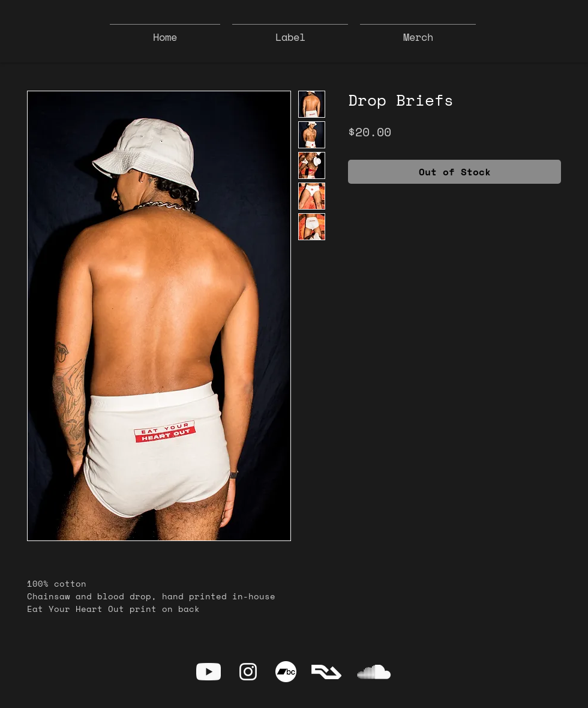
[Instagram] (248, 672)
